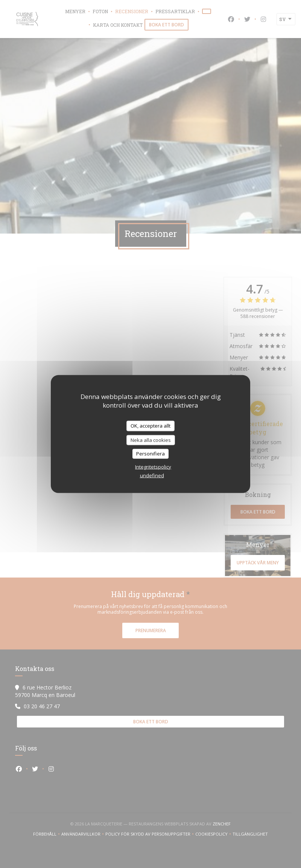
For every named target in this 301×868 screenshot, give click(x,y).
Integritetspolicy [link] (153, 466)
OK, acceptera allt (150, 426)
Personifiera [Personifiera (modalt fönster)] (150, 454)
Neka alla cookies (151, 440)
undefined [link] (152, 475)
